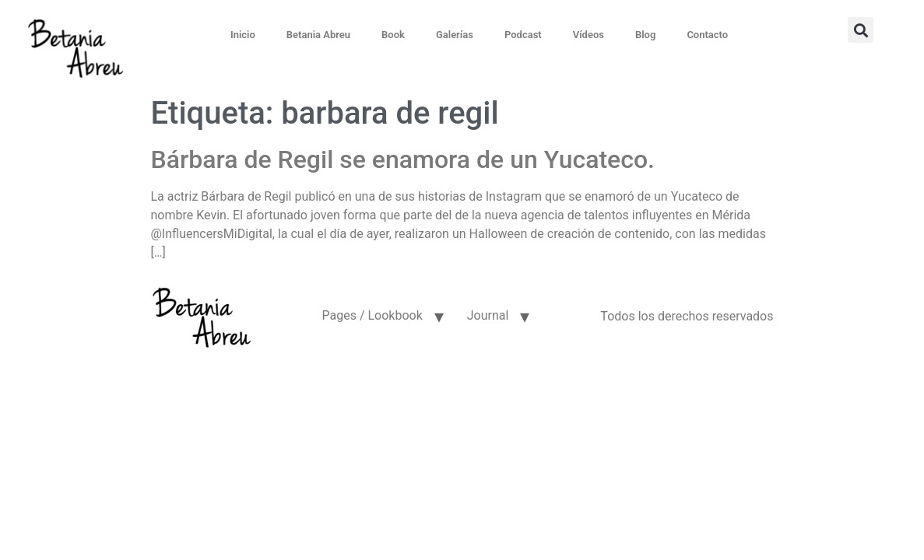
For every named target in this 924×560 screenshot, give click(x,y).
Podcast (523, 35)
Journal (488, 315)
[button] (861, 30)
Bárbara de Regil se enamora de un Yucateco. (403, 159)
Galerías (455, 35)
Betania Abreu (318, 35)
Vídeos (588, 35)
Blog (645, 35)
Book (393, 35)
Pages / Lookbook (372, 315)
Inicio (243, 35)
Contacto (707, 35)
